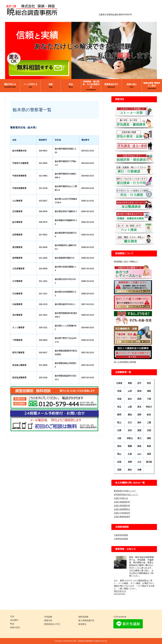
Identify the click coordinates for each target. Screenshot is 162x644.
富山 (119, 422)
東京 (139, 407)
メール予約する (30, 86)
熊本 (130, 470)
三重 (149, 422)
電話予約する (10, 86)
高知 (119, 446)
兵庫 (119, 430)
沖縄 (139, 470)
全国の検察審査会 (122, 509)
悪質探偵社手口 (111, 86)
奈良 (130, 430)
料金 (71, 86)
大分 (139, 462)
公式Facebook (120, 617)
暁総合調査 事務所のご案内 (152, 86)
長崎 (130, 462)
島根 (149, 446)
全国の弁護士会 (121, 498)
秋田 (149, 383)
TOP (12, 617)
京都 (149, 430)
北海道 (119, 383)
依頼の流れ (132, 86)
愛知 (130, 415)
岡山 (119, 454)
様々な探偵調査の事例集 (125, 362)
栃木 (130, 399)
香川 (139, 438)
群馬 (139, 399)
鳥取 (139, 446)
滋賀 (139, 430)
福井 (139, 422)
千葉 (149, 399)
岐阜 (149, 415)
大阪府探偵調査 (121, 535)
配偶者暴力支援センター (125, 491)
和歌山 (130, 438)
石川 (130, 422)
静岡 (119, 415)
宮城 (119, 391)
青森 (130, 383)
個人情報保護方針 (86, 620)
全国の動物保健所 (122, 517)
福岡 (149, 454)
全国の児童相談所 (122, 513)
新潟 (139, 391)
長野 (139, 415)
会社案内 (14, 620)
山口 (139, 454)
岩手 (139, 383)
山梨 (130, 407)
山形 (130, 391)
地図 (51, 86)
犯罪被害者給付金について (126, 495)
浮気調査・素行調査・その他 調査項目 (91, 86)
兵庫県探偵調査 (121, 539)
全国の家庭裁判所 (122, 502)
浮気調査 (48, 617)
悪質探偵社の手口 (52, 624)
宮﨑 (119, 470)
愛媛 (130, 446)
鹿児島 (149, 462)
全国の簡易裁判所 (122, 506)
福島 (149, 391)
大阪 (119, 438)
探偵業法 (82, 624)
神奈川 (149, 407)
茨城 (119, 399)
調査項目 (48, 620)
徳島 (149, 438)
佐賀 (119, 462)
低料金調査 (83, 617)
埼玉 (119, 407)
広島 (130, 454)
